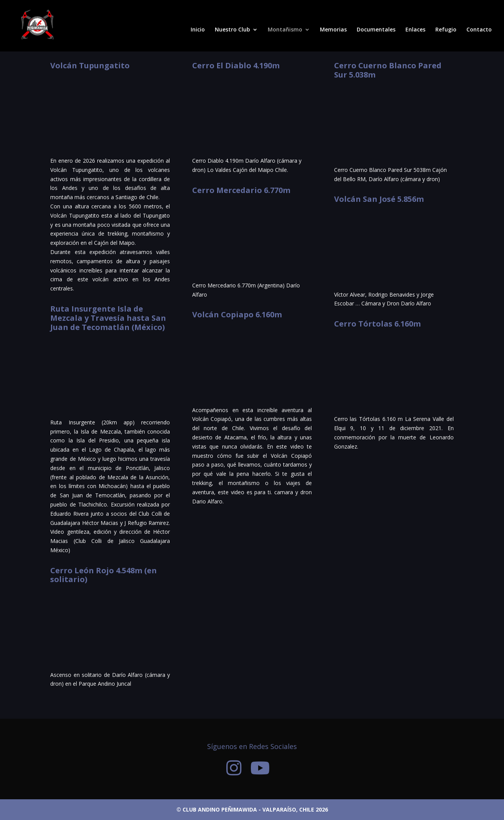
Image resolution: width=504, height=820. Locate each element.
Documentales (376, 30)
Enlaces (415, 30)
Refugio (446, 30)
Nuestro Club (232, 30)
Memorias (333, 30)
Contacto (479, 30)
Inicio (198, 30)
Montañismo (285, 30)
